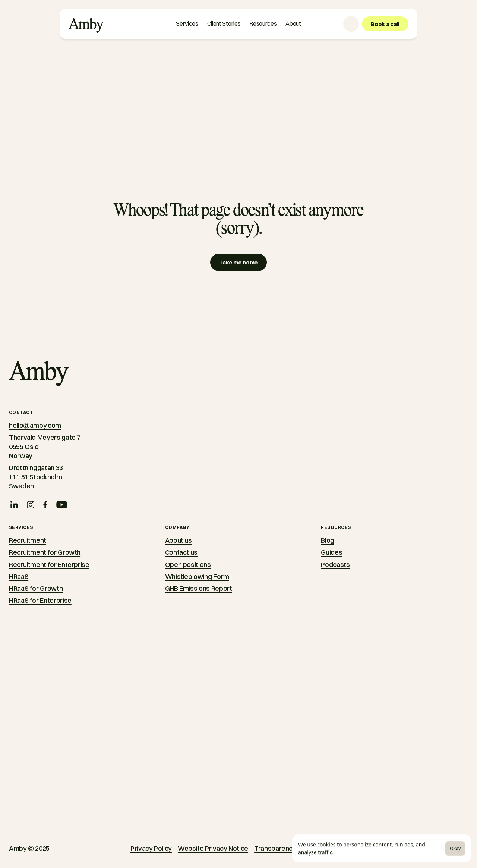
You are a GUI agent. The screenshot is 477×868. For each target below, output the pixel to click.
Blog (328, 540)
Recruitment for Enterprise (49, 565)
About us (179, 540)
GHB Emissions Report (199, 588)
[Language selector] (351, 24)
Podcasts (335, 565)
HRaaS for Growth (36, 588)
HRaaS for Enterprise (40, 600)
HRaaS (19, 576)
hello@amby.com (35, 425)
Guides (331, 552)
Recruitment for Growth (45, 552)
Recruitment (28, 540)
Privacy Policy (151, 848)
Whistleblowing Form (197, 576)
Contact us (181, 552)
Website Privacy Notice (213, 848)
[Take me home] (238, 262)
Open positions (188, 565)
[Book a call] (385, 24)
